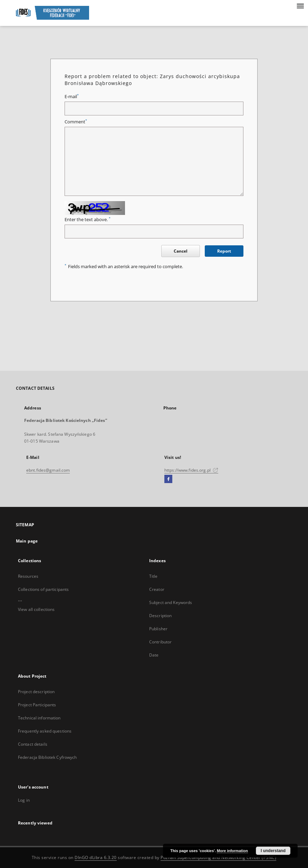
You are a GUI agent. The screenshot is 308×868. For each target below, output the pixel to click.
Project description (36, 692)
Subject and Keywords (171, 602)
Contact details (33, 744)
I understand (273, 851)
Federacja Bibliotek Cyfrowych (47, 757)
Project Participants (37, 705)
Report (224, 251)
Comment (76, 122)
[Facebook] (168, 479)
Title (153, 576)
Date (154, 655)
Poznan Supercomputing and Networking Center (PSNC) (218, 857)
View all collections (36, 609)
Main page (27, 541)
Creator (157, 589)
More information (232, 851)
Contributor (160, 642)
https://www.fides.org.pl (191, 470)
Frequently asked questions (45, 731)
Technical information (39, 718)
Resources (28, 576)
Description (160, 616)
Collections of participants (43, 589)
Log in (24, 800)
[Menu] (300, 6)
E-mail (72, 97)
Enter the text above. (88, 220)
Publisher (158, 629)
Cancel (181, 251)
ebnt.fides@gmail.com (48, 470)
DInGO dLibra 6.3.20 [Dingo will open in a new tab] (96, 857)
